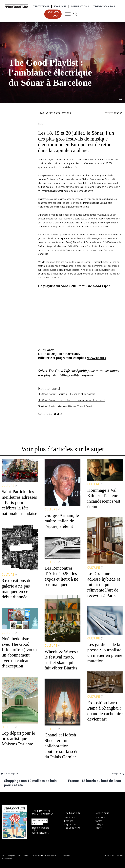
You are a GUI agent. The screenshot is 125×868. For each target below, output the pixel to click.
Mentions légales (8, 855)
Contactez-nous (64, 855)
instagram (100, 824)
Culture (14, 52)
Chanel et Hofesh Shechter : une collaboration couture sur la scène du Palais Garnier (62, 746)
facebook (100, 818)
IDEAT (107, 855)
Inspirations (80, 7)
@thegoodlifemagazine (77, 375)
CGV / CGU (21, 855)
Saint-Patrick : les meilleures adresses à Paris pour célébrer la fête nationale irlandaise (19, 502)
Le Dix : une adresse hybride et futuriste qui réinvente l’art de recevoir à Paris (104, 584)
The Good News (104, 7)
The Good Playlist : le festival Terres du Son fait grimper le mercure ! (71, 400)
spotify (99, 828)
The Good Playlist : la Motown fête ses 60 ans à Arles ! (65, 406)
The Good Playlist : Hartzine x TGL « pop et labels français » (67, 394)
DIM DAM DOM (117, 855)
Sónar (100, 160)
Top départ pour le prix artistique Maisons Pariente (18, 739)
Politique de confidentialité (38, 855)
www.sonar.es (96, 358)
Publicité (53, 855)
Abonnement (7, 859)
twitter (99, 821)
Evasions (60, 7)
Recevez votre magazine (40, 822)
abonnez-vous (53, 14)
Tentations (41, 7)
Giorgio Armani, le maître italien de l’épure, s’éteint (62, 521)
